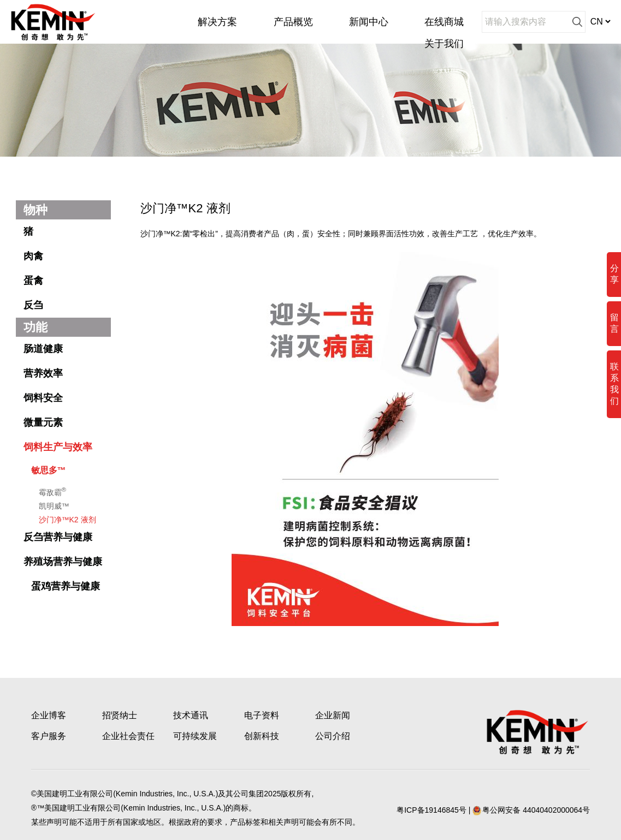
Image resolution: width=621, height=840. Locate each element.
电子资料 (262, 715)
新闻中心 (369, 22)
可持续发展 (195, 736)
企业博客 (49, 715)
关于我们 (444, 44)
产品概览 (293, 22)
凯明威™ (54, 506)
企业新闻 (333, 715)
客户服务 (49, 736)
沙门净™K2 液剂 (67, 520)
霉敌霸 (53, 491)
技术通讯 (191, 715)
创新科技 (262, 736)
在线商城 (444, 22)
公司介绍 (333, 736)
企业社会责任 (128, 736)
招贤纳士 (120, 715)
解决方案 (217, 22)
